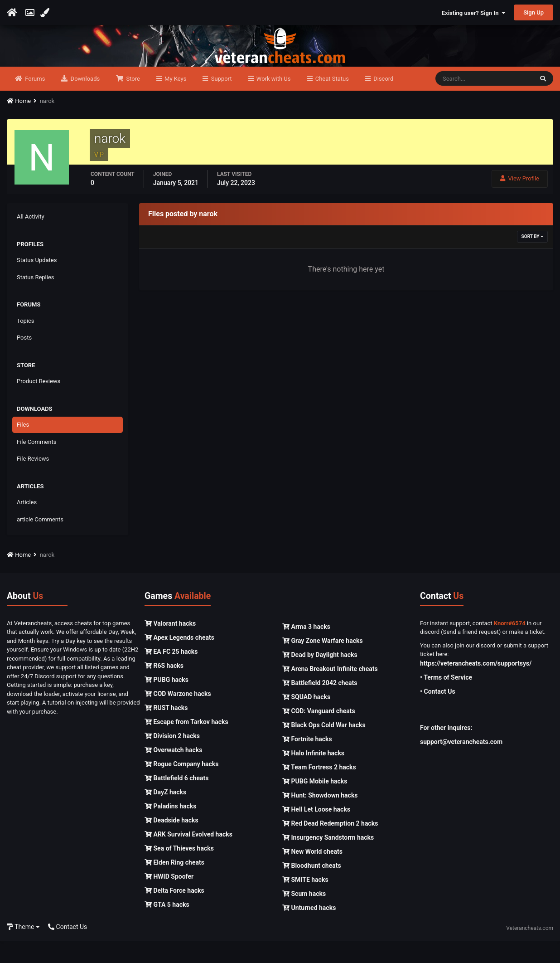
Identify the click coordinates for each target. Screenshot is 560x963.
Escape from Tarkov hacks (186, 744)
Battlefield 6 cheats (176, 800)
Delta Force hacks (174, 912)
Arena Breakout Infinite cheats (330, 691)
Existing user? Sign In (474, 13)
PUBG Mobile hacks (315, 803)
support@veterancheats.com (461, 764)
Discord (383, 100)
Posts (24, 360)
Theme (23, 948)
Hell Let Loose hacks (316, 831)
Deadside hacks (171, 842)
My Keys (175, 100)
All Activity (31, 239)
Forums (34, 100)
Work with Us (273, 100)
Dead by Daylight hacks (320, 676)
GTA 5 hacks (167, 926)
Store (132, 100)
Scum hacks (304, 915)
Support (220, 100)
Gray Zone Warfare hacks (323, 662)
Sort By (532, 259)
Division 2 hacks (172, 758)
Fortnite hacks (307, 761)
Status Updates (37, 282)
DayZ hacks (165, 814)
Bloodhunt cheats (312, 887)
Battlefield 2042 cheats (320, 705)
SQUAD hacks (306, 719)
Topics (26, 343)
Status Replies (36, 299)
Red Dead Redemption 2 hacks (330, 845)
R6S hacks (164, 687)
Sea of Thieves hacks (179, 870)
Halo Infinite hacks (313, 775)
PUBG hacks (167, 701)
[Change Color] (46, 13)
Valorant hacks (170, 645)
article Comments (40, 541)
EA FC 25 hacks (171, 673)
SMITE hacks (305, 901)
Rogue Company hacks (181, 786)
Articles (27, 524)
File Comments (36, 464)
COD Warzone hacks (178, 715)
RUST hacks (166, 730)
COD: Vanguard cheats (319, 733)
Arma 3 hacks (306, 648)
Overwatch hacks (173, 772)
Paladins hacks (171, 828)
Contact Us (68, 948)
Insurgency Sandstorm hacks (328, 859)
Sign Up (533, 12)
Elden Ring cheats (174, 884)
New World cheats (312, 873)
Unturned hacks (309, 929)
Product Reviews (39, 403)
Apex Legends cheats (179, 659)
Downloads (84, 100)
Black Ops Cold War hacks (324, 747)
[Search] (484, 101)
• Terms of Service (446, 699)
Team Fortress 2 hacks (319, 789)
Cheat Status (331, 100)
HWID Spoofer (169, 898)
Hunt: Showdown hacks (320, 817)
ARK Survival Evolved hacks (188, 856)
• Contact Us (438, 713)
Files (23, 447)
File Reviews (33, 481)
